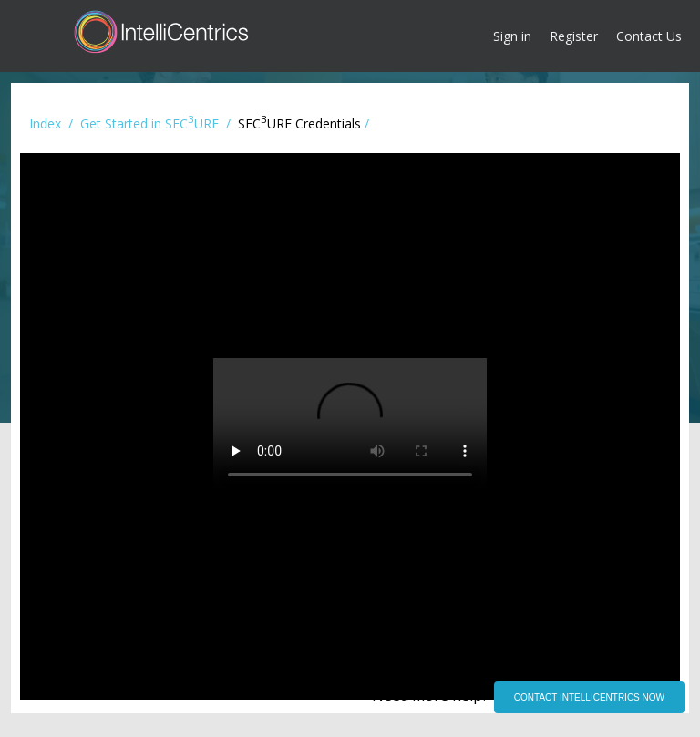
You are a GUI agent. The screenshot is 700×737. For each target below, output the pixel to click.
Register (574, 36)
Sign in (512, 36)
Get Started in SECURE (149, 123)
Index (45, 123)
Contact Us (649, 36)
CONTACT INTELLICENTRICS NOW (589, 697)
